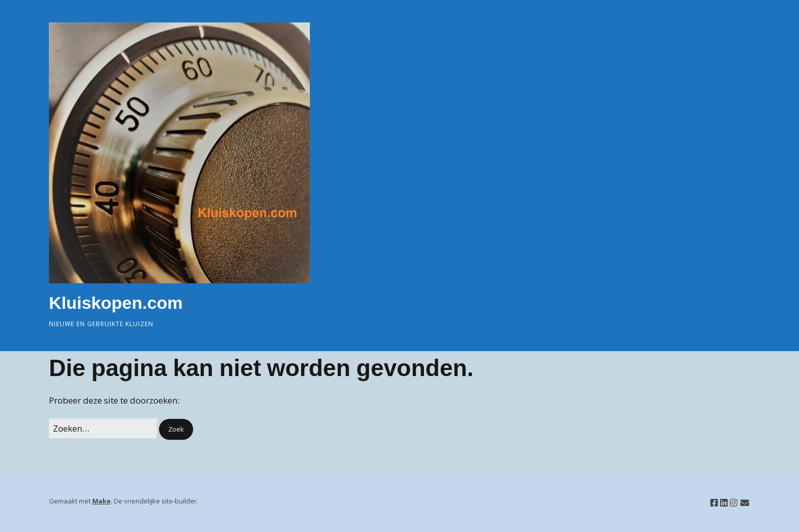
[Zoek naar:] (103, 428)
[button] (176, 429)
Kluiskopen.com (116, 303)
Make (101, 501)
